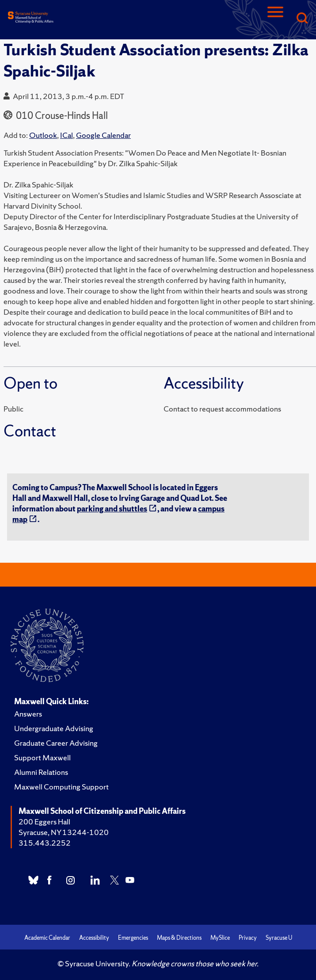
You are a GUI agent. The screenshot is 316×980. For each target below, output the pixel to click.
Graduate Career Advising (56, 743)
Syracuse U (279, 938)
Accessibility (94, 938)
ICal (67, 135)
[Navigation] (275, 19)
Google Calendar (103, 135)
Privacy (248, 938)
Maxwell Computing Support (61, 787)
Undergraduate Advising (54, 728)
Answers (28, 714)
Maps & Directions (179, 938)
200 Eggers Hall (44, 822)
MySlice (220, 938)
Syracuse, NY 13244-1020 (64, 832)
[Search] (302, 19)
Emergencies (133, 938)
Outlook (43, 135)
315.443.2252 (45, 843)
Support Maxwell (42, 757)
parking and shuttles (112, 509)
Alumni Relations (41, 772)
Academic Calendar (47, 938)
